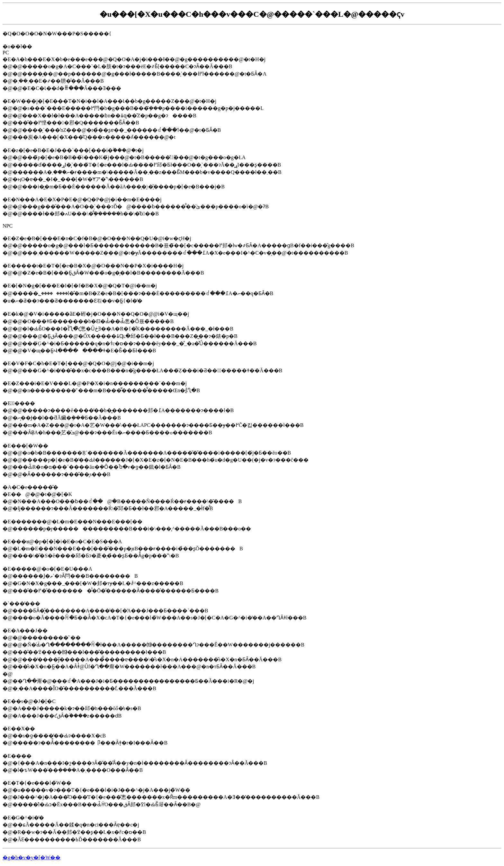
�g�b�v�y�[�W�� (32, 857)
